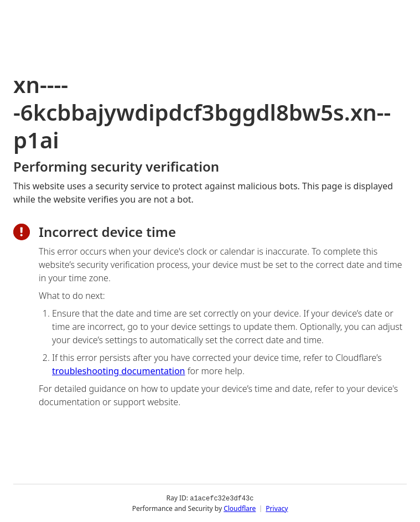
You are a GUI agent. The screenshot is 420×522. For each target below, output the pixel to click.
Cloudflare (240, 508)
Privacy (277, 508)
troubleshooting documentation (119, 371)
